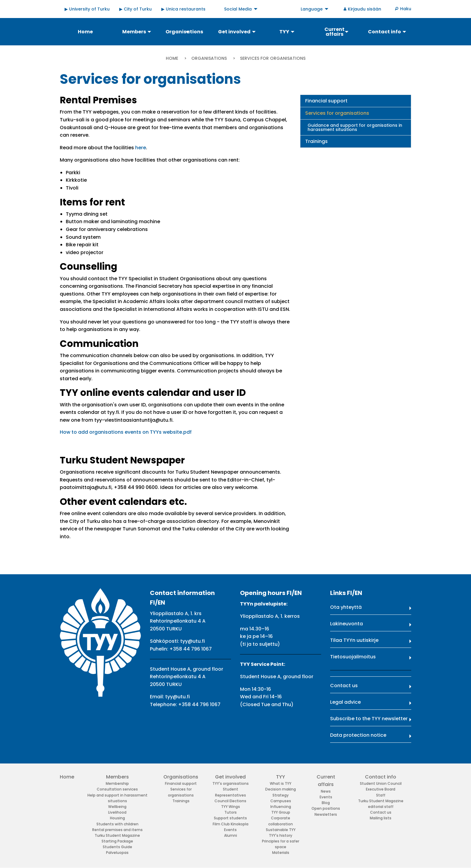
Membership (117, 783)
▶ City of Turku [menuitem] (135, 9)
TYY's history (281, 835)
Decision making (281, 789)
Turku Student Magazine (117, 835)
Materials (281, 853)
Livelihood (117, 812)
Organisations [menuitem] (184, 32)
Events (230, 830)
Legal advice (345, 702)
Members (117, 777)
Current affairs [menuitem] (334, 32)
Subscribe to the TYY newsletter (369, 719)
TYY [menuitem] (284, 32)
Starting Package (117, 841)
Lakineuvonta (346, 624)
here (141, 148)
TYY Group (281, 812)
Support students (230, 818)
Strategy (281, 795)
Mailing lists (381, 818)
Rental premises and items (117, 830)
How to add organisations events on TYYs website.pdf (126, 432)
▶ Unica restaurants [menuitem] (183, 9)
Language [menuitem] (312, 9)
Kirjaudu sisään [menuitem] (365, 9)
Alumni (231, 835)
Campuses (281, 801)
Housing (117, 818)
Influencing (281, 807)
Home (172, 58)
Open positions (326, 808)
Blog (326, 803)
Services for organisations (337, 113)
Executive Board (381, 789)
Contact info (381, 777)
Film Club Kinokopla (231, 824)
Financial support (326, 101)
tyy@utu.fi (193, 641)
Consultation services (117, 789)
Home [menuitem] (85, 32)
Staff (381, 795)
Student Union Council (381, 783)
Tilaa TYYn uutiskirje (354, 640)
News (326, 791)
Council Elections (230, 801)
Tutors (231, 812)
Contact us (344, 686)
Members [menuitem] (134, 32)
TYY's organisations (231, 783)
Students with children (117, 824)
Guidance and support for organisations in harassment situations (355, 127)
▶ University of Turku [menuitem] (87, 9)
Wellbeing (117, 807)
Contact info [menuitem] (384, 32)
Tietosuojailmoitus (353, 657)
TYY (281, 777)
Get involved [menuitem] (234, 32)
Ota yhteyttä (346, 607)
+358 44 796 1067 (191, 649)
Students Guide (117, 847)
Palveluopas (117, 853)
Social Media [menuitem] (238, 9)
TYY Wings (231, 807)
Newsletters (326, 814)
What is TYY (281, 783)
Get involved (230, 777)
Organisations (209, 58)
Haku (406, 9)
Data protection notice (358, 735)
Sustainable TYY (281, 830)
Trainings (316, 141)
